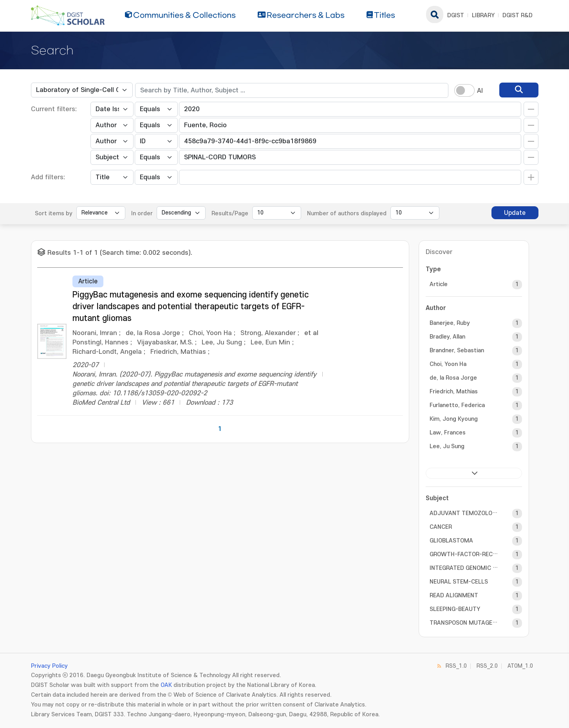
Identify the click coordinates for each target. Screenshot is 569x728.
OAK (166, 685)
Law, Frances (448, 433)
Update (515, 213)
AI (480, 91)
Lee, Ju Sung (447, 446)
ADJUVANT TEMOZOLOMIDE (464, 513)
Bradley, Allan (447, 337)
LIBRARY (483, 15)
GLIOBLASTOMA (451, 541)
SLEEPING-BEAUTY (455, 609)
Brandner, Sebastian (457, 350)
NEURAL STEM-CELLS (459, 582)
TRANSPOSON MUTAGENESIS (464, 623)
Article (439, 284)
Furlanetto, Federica (457, 405)
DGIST (456, 15)
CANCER (441, 527)
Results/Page (230, 214)
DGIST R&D (518, 15)
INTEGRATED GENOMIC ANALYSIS (464, 568)
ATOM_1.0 (520, 666)
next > (474, 473)
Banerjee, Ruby (450, 323)
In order (142, 214)
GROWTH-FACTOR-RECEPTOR (464, 554)
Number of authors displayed (347, 214)
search (435, 14)
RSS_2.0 (487, 666)
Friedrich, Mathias (454, 392)
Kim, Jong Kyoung (454, 419)
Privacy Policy (49, 666)
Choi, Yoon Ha (448, 364)
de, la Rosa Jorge (453, 378)
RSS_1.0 (456, 666)
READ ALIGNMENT (454, 596)
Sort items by (54, 214)
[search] (519, 90)
